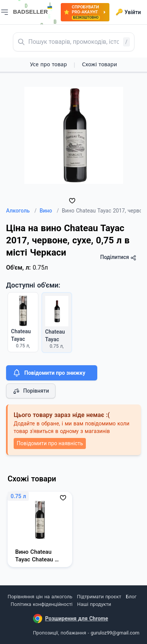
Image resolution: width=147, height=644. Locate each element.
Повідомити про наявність (50, 443)
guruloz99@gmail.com (115, 633)
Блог (131, 597)
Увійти (128, 12)
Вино (49, 211)
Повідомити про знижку (49, 373)
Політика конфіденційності (42, 604)
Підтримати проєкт (99, 597)
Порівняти (31, 391)
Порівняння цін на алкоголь (40, 597)
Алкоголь (21, 211)
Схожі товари (100, 64)
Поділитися (118, 257)
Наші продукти (94, 604)
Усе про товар (48, 64)
